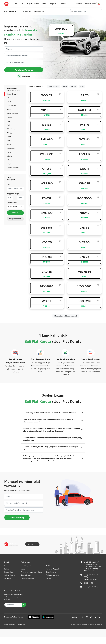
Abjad (65, 87)
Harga (82, 87)
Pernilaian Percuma (24, 70)
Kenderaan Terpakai (52, 569)
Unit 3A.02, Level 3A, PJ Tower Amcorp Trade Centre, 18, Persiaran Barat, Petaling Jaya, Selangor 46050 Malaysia (93, 566)
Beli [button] (15, 4)
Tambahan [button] (64, 4)
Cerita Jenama (9, 566)
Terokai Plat (27, 11)
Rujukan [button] (53, 4)
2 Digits (9, 156)
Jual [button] (22, 4)
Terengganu (11, 148)
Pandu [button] (45, 4)
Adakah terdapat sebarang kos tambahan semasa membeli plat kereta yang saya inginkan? (53, 439)
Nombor (73, 87)
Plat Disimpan (39, 11)
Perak (9, 121)
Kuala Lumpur (11, 106)
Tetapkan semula (15, 219)
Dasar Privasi (21, 624)
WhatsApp (24, 76)
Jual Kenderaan (51, 566)
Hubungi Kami (9, 572)
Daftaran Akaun (90, 4)
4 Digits (9, 164)
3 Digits (9, 160)
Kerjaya (7, 569)
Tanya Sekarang (17, 518)
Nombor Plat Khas (13, 168)
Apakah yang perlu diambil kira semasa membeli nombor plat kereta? (53, 413)
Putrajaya (10, 133)
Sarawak (10, 141)
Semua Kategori (12, 94)
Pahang (9, 117)
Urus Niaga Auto (26, 566)
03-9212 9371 (88, 583)
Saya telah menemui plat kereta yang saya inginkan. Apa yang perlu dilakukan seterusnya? (53, 421)
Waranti (48, 578)
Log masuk (79, 4)
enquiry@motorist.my (91, 587)
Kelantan (10, 102)
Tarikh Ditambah (54, 87)
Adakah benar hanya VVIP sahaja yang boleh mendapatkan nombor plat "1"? (53, 448)
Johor (9, 98)
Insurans (24, 569)
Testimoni (7, 578)
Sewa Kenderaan (51, 572)
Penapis (15, 213)
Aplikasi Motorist (10, 575)
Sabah (9, 137)
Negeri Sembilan (12, 113)
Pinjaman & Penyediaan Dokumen (32, 572)
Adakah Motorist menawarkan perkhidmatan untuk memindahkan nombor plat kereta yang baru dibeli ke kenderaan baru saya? (53, 430)
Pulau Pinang (11, 129)
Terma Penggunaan (10, 624)
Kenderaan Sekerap (27, 578)
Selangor (10, 144)
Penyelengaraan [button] (33, 4)
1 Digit (9, 152)
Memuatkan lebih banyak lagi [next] (66, 316)
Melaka (9, 110)
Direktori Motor (26, 575)
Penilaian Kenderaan (52, 575)
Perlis (9, 125)
